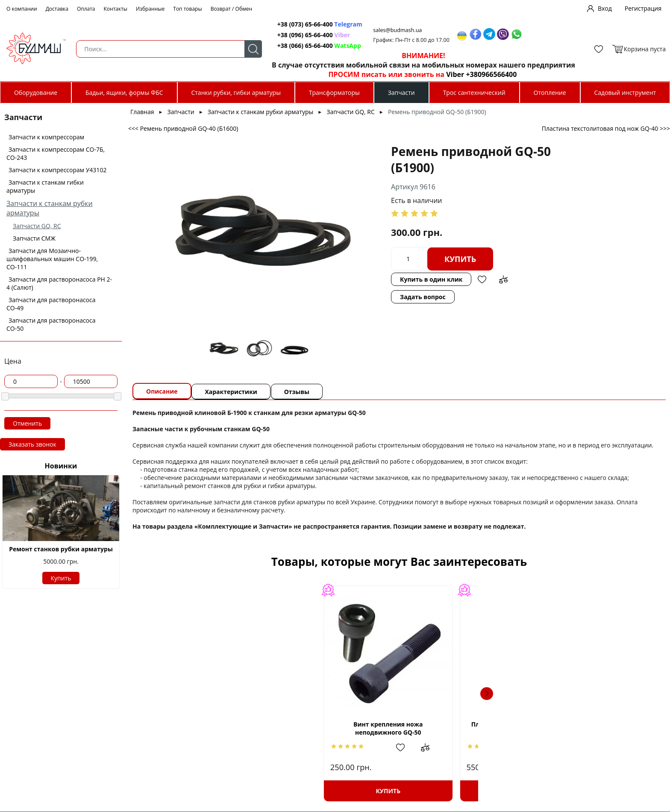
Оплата (86, 9)
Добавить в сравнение (529, 243)
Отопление (550, 93)
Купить (61, 578)
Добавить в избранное (508, 243)
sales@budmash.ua (391, 30)
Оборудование (36, 93)
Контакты (116, 9)
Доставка (57, 9)
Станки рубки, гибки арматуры (236, 93)
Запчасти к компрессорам (46, 137)
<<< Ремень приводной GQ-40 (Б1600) (183, 128)
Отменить (27, 423)
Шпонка (422, 728)
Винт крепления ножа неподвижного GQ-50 (210, 728)
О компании (22, 9)
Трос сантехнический (474, 93)
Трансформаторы (334, 93)
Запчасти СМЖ (34, 238)
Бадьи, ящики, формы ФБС (124, 93)
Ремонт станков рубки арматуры (61, 549)
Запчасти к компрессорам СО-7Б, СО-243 (56, 153)
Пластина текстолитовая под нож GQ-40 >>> (606, 128)
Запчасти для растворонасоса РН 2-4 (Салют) (59, 283)
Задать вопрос (344, 263)
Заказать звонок (32, 444)
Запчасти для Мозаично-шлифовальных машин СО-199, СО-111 (52, 259)
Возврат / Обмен (232, 9)
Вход (605, 8)
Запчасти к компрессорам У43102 (57, 170)
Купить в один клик (456, 243)
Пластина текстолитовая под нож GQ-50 (336, 728)
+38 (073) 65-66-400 (297, 24)
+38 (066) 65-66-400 (297, 46)
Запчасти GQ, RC (37, 226)
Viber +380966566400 (472, 74)
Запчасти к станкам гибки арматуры (45, 186)
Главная (142, 112)
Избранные (150, 9)
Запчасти (401, 93)
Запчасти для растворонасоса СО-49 (51, 304)
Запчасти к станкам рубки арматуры (260, 112)
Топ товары (187, 9)
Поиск (243, 49)
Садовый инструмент (625, 93)
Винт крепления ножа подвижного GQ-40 (588, 728)
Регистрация (643, 8)
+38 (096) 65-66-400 (297, 35)
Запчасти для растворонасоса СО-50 (51, 324)
